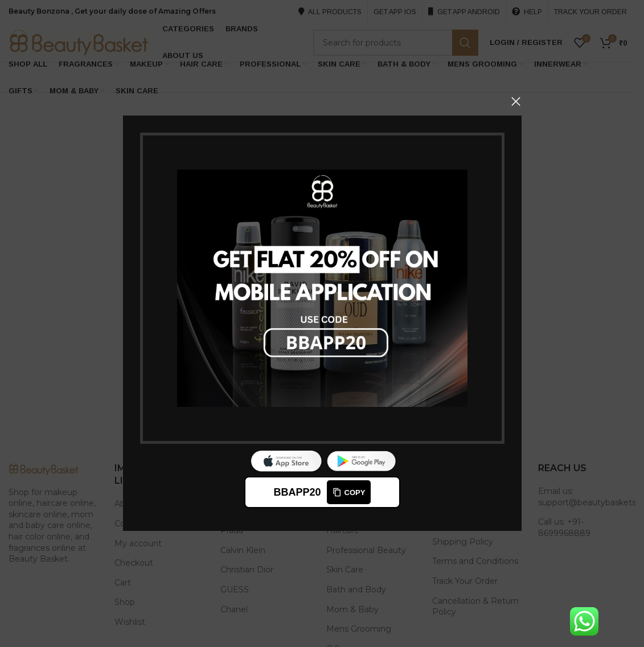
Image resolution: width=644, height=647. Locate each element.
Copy (348, 493)
